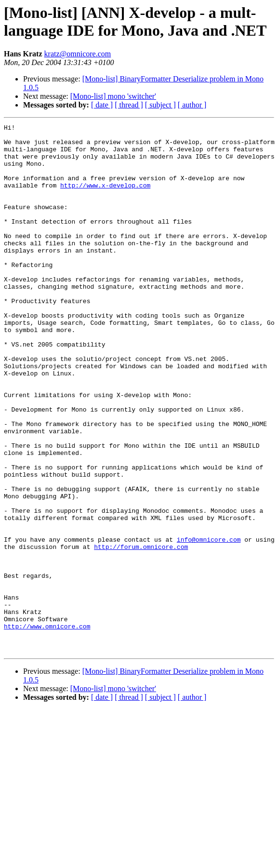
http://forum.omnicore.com (141, 632)
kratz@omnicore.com (78, 54)
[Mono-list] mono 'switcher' (113, 96)
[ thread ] (129, 105)
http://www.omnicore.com (47, 727)
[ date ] (102, 105)
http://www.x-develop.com (105, 198)
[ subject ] (160, 105)
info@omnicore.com (209, 623)
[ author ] (192, 105)
